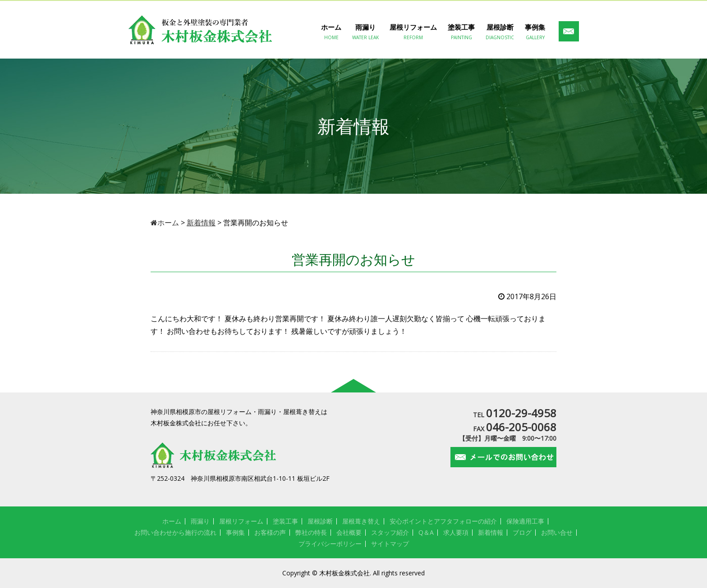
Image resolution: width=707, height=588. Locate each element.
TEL (515, 415)
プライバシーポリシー (330, 544)
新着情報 (491, 532)
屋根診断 (500, 32)
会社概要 (349, 532)
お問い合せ (557, 532)
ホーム (331, 32)
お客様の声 (270, 532)
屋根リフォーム (413, 32)
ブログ (522, 532)
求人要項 (456, 532)
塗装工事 (461, 32)
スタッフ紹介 (390, 532)
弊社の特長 (311, 532)
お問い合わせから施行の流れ (175, 532)
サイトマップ (390, 544)
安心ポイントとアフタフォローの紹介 (443, 521)
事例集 (535, 32)
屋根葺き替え (361, 521)
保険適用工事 (525, 521)
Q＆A (426, 532)
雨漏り (365, 32)
